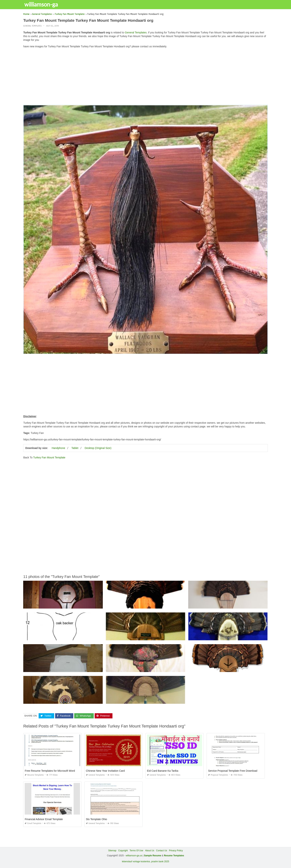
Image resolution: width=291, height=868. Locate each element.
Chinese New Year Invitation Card (105, 771)
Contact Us (162, 851)
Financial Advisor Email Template (44, 819)
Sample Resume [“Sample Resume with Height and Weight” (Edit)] (153, 856)
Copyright (123, 851)
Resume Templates (34, 775)
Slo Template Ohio (97, 819)
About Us (150, 851)
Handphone (58, 448)
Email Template (33, 823)
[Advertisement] (145, 77)
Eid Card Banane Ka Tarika (163, 771)
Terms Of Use (136, 851)
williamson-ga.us (134, 856)
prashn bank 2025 (160, 862)
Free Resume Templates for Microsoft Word (50, 771)
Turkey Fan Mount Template (49, 457)
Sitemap (112, 851)
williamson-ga (42, 4)
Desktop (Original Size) (98, 448)
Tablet (75, 448)
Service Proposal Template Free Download (233, 771)
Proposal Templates (218, 775)
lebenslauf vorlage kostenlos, (136, 862)
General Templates (32, 26)
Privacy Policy (176, 851)
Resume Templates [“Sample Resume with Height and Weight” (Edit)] (174, 856)
